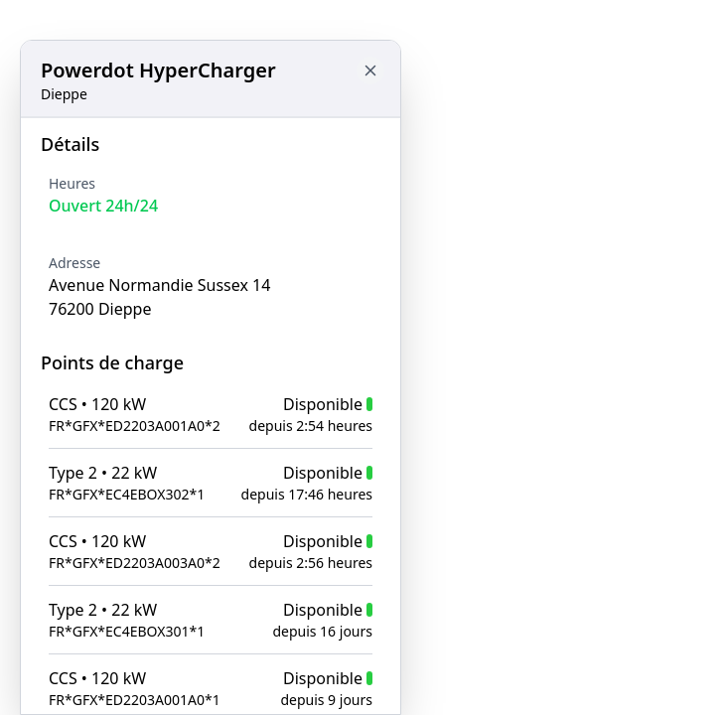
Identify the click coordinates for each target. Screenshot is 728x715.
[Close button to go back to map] (370, 71)
